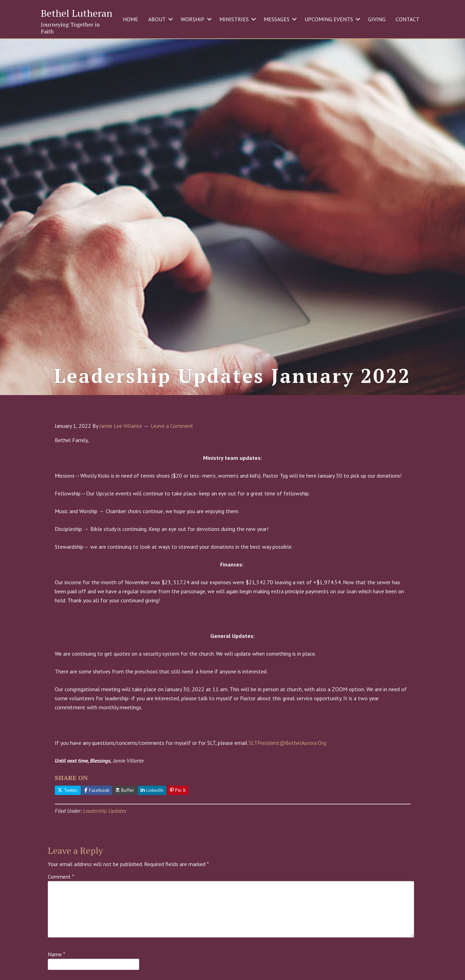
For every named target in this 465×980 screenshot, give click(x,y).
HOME (130, 19)
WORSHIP (193, 19)
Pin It (178, 826)
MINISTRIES (234, 19)
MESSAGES (277, 19)
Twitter (68, 826)
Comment (61, 913)
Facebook (97, 826)
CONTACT (407, 19)
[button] (171, 19)
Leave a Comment (172, 462)
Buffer (125, 826)
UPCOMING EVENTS (329, 19)
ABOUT (157, 19)
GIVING (377, 19)
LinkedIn (152, 826)
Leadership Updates (105, 847)
